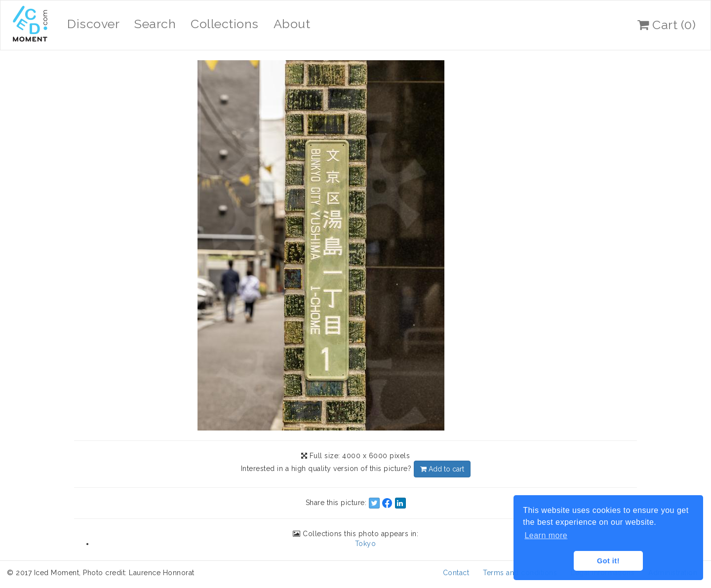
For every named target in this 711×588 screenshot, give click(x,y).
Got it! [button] (608, 561)
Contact (456, 573)
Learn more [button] (546, 535)
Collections (225, 24)
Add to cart (442, 469)
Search (155, 24)
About (292, 24)
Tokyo (366, 544)
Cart (667, 25)
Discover (93, 24)
